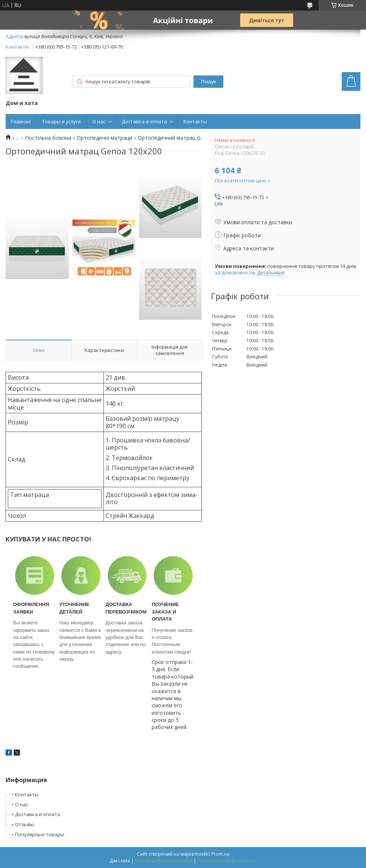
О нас (99, 121)
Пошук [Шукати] (208, 82)
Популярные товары (40, 834)
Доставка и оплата (144, 121)
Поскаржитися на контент (164, 861)
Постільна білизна (48, 138)
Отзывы (25, 824)
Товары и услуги (61, 121)
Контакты (195, 121)
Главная (21, 121)
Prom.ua (220, 854)
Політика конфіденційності (227, 861)
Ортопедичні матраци (104, 138)
